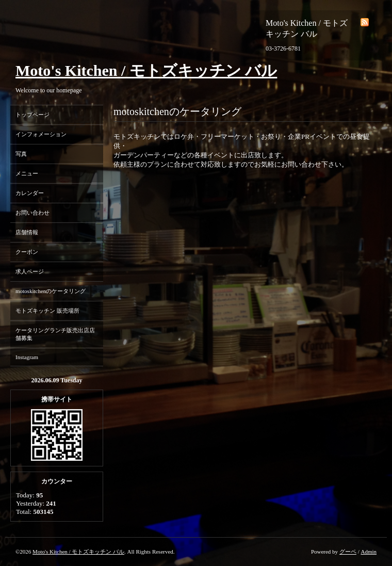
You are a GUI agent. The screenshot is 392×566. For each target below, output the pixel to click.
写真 (21, 154)
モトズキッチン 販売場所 (47, 311)
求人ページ (30, 271)
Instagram (27, 357)
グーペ (348, 552)
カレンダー (30, 193)
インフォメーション (41, 134)
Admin (369, 552)
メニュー (27, 173)
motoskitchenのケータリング (51, 291)
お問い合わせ (32, 213)
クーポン (27, 252)
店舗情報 (27, 232)
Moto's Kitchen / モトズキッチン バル (146, 70)
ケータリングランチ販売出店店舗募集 (55, 334)
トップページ (32, 115)
